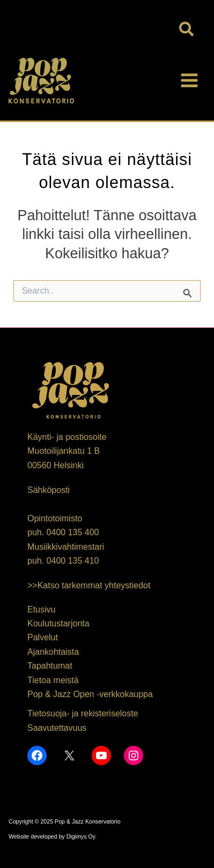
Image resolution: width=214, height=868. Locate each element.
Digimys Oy (81, 836)
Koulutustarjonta (58, 623)
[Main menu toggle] (189, 80)
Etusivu (41, 609)
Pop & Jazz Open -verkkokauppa (90, 694)
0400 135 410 (73, 561)
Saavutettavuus (57, 728)
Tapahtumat (50, 666)
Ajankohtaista (53, 652)
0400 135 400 (73, 532)
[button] (187, 30)
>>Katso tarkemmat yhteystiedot (89, 585)
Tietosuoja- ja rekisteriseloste (83, 713)
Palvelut (43, 637)
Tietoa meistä (53, 680)
